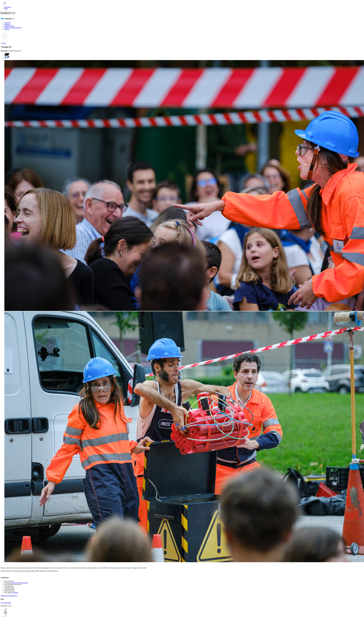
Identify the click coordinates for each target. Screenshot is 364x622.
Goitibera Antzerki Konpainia (19, 583)
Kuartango (15, 593)
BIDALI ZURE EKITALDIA (13, 28)
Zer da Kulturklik (6, 603)
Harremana (8, 7)
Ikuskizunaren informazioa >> (10, 596)
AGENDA (7, 23)
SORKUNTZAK (9, 26)
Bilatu (6, 9)
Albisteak (7, 24)
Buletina (7, 29)
